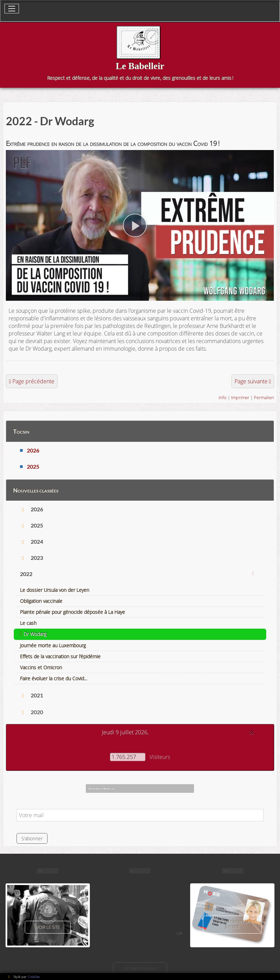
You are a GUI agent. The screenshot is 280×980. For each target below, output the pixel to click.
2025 (33, 466)
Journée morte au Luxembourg (53, 645)
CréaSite (34, 977)
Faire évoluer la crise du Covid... (54, 678)
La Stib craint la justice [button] (232, 925)
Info (223, 397)
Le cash (28, 623)
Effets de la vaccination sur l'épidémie (60, 656)
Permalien (264, 397)
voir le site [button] (48, 927)
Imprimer (240, 397)
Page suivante (251, 381)
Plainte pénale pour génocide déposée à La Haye (72, 612)
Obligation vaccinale (41, 601)
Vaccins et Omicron (41, 667)
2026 (33, 450)
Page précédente (33, 381)
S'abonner (32, 838)
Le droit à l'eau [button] (140, 968)
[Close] (251, 733)
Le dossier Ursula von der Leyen (55, 590)
